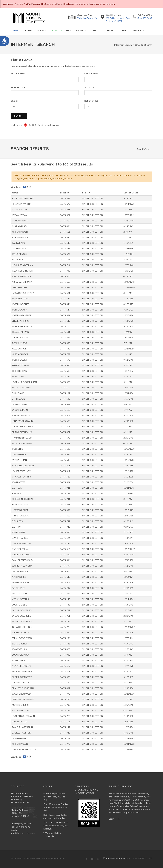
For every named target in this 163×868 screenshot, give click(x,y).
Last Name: (91, 74)
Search (19, 116)
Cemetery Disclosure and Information (87, 790)
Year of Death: (20, 87)
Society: (90, 87)
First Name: (18, 74)
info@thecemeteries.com (23, 833)
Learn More (114, 819)
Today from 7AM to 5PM (87, 18)
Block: (15, 101)
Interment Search (123, 45)
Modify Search (145, 149)
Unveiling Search (144, 45)
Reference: (91, 101)
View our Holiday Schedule (53, 835)
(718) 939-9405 (145, 18)
